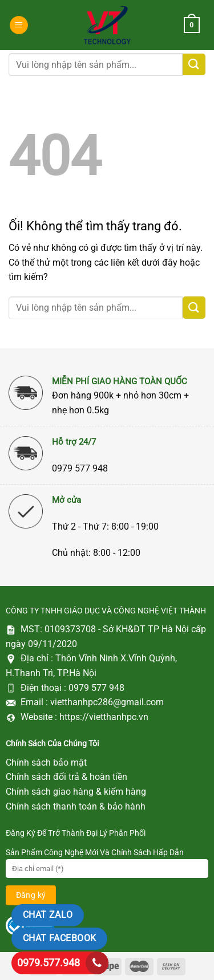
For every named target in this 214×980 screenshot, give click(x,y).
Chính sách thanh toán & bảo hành (76, 806)
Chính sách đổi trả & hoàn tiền (66, 777)
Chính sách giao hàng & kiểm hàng (76, 792)
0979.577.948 (49, 963)
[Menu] (19, 25)
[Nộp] (194, 65)
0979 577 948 (96, 688)
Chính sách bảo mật (46, 763)
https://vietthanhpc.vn (104, 717)
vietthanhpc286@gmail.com (107, 702)
